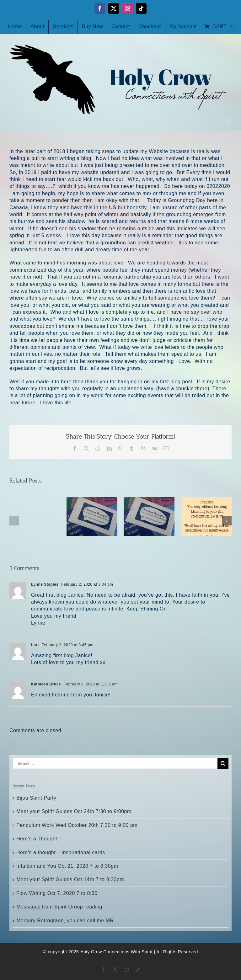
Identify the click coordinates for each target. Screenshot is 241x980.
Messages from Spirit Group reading (59, 907)
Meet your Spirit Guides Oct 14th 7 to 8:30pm (70, 879)
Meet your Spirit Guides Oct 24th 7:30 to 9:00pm (74, 811)
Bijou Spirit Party (36, 798)
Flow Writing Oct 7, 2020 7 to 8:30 (57, 893)
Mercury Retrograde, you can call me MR (65, 921)
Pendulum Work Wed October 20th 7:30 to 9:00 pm (77, 825)
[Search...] (115, 763)
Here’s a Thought (37, 839)
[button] (14, 521)
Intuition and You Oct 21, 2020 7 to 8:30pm (67, 866)
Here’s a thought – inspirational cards (61, 852)
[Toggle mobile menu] (228, 121)
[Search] (223, 763)
